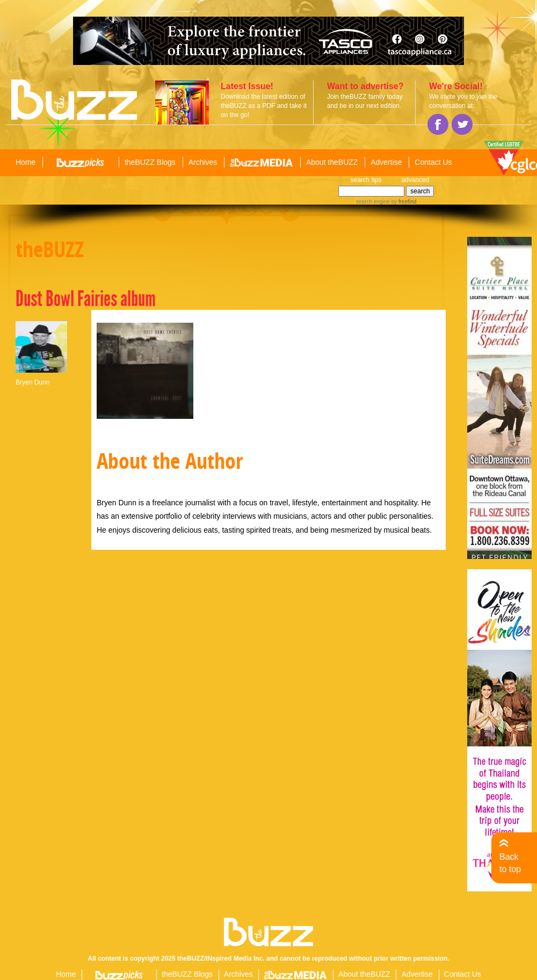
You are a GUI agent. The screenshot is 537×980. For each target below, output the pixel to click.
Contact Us (433, 162)
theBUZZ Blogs (150, 162)
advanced (415, 180)
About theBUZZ (332, 162)
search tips (366, 180)
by (403, 202)
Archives (203, 162)
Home (26, 162)
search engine (373, 202)
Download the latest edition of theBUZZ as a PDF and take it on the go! (264, 106)
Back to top (510, 863)
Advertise (386, 162)
